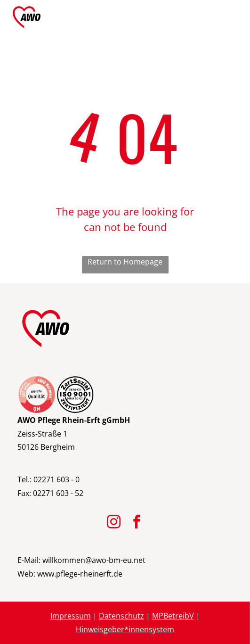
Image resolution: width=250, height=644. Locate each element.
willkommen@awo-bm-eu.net (94, 560)
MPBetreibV (173, 616)
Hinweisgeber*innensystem (125, 629)
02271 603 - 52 (58, 493)
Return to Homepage (125, 262)
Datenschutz (121, 616)
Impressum (71, 616)
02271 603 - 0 (56, 479)
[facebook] (137, 523)
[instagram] (113, 523)
